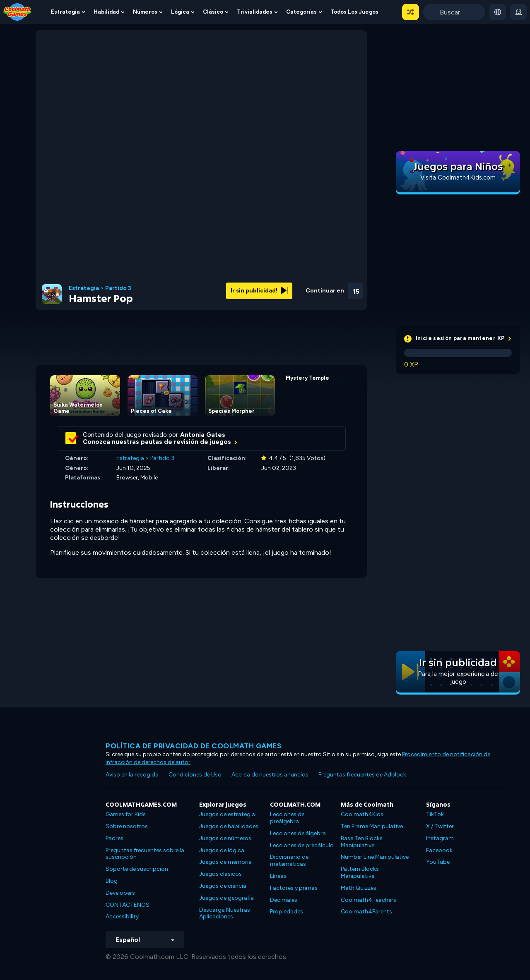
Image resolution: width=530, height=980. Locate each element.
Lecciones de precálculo (302, 845)
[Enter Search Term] (454, 12)
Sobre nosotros (127, 826)
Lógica (180, 12)
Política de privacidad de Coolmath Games (193, 746)
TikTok (435, 814)
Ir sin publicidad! (259, 291)
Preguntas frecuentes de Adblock (362, 775)
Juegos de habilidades (229, 826)
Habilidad (106, 12)
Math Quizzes (359, 888)
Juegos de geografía (226, 898)
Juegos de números (225, 838)
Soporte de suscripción (137, 869)
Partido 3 (118, 288)
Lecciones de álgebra (298, 833)
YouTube (438, 862)
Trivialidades (255, 12)
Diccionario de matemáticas (289, 860)
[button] (411, 12)
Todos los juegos (354, 12)
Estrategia (65, 12)
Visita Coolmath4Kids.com (458, 177)
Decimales (284, 900)
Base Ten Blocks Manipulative (362, 842)
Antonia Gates (203, 435)
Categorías (301, 12)
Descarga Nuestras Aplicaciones (225, 913)
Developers (120, 893)
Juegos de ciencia (223, 886)
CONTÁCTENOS (128, 905)
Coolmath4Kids (362, 814)
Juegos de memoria (225, 862)
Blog (112, 881)
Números (145, 12)
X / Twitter (440, 826)
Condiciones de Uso (195, 775)
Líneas (278, 876)
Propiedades (287, 912)
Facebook (439, 850)
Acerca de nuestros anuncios (270, 775)
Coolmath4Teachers (369, 900)
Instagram (440, 838)
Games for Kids (126, 814)
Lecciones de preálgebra (287, 818)
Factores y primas (294, 888)
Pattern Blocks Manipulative (360, 872)
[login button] (518, 12)
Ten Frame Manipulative (372, 826)
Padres (114, 838)
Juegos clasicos (220, 874)
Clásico (213, 12)
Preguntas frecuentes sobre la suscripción (145, 854)
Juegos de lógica (222, 850)
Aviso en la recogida (132, 775)
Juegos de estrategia (227, 814)
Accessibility (122, 917)
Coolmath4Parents (366, 912)
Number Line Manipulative (375, 857)
